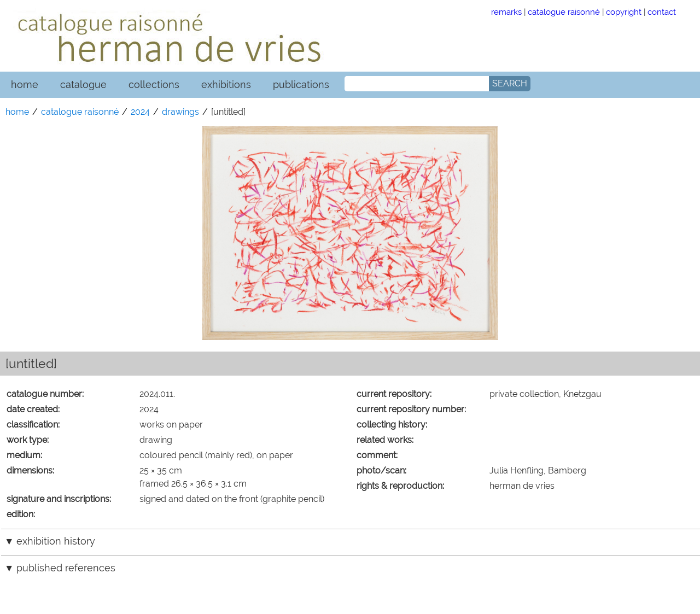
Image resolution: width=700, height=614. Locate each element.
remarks (506, 12)
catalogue (83, 84)
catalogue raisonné (564, 12)
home (25, 84)
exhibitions (226, 84)
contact (662, 12)
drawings (180, 112)
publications (301, 84)
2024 (140, 112)
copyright (624, 12)
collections (154, 84)
